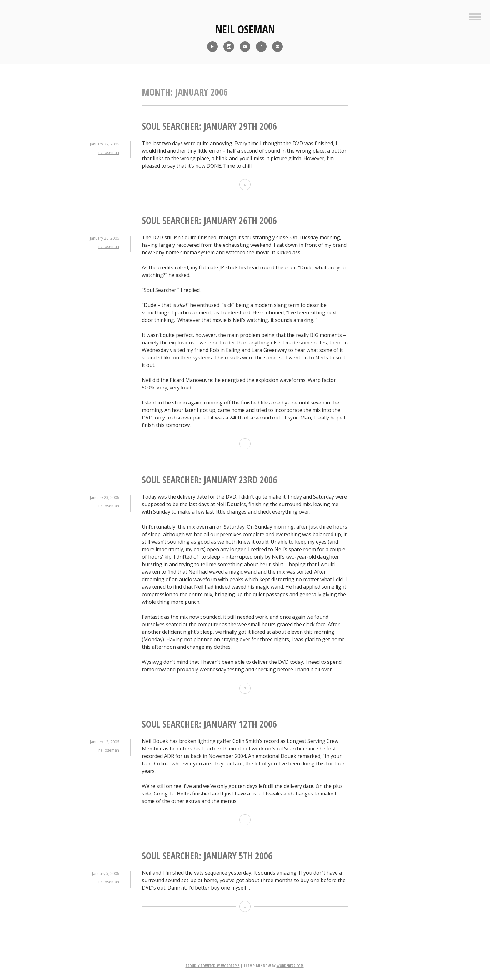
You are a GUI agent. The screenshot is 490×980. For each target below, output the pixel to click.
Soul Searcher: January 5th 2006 (207, 856)
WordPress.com (290, 966)
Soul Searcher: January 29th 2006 (209, 126)
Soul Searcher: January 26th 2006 (209, 220)
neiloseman (109, 152)
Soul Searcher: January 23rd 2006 (210, 480)
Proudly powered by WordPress (213, 966)
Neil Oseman (245, 29)
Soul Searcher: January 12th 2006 (209, 724)
